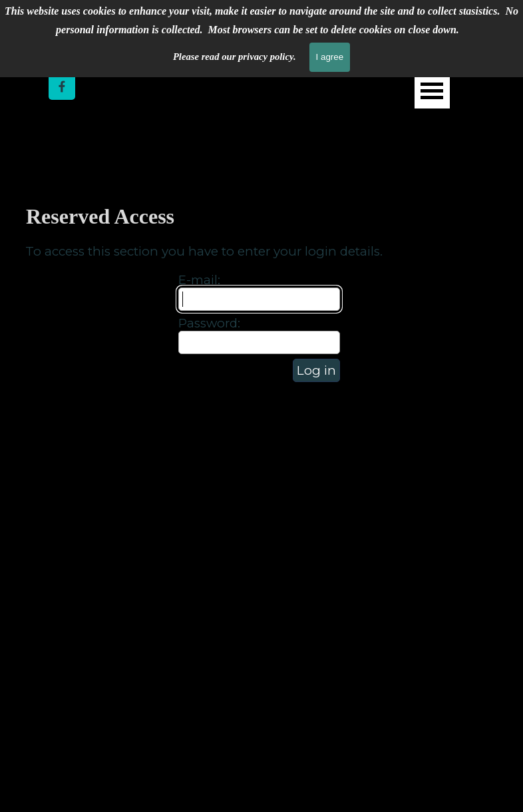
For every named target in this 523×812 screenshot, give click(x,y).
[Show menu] (432, 91)
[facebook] (62, 87)
